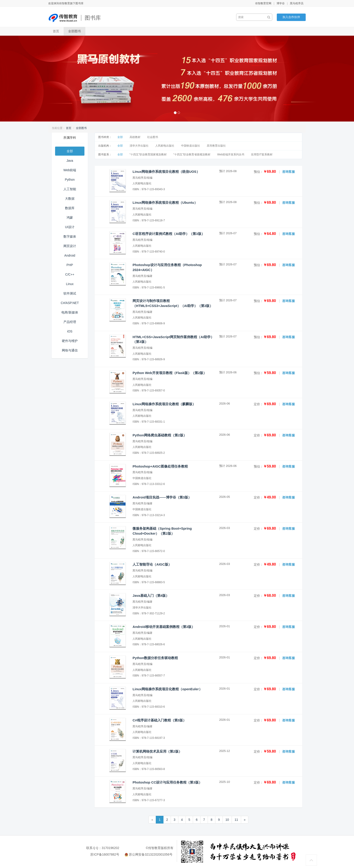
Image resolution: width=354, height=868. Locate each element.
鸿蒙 (70, 218)
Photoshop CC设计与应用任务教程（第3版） (167, 782)
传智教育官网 (263, 3)
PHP (70, 265)
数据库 (70, 208)
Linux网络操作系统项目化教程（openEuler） (167, 689)
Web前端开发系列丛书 (231, 154)
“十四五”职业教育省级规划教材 (192, 154)
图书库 (93, 18)
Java (70, 161)
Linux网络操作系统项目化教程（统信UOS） (166, 172)
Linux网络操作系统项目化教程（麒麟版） (164, 404)
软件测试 (70, 293)
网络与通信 (70, 350)
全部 (70, 151)
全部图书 (75, 31)
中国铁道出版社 (191, 146)
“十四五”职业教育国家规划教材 (148, 154)
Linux (70, 284)
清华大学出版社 (139, 146)
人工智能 (70, 189)
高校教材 (135, 137)
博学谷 (281, 3)
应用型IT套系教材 (262, 154)
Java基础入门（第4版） (151, 595)
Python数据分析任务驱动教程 (155, 658)
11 (236, 820)
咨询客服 (289, 172)
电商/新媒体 (70, 312)
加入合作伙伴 (291, 17)
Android (70, 255)
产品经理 (70, 322)
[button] (27, 79)
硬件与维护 (70, 341)
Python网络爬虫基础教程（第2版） (160, 435)
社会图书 (153, 137)
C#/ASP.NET (70, 303)
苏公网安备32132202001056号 (151, 854)
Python (70, 180)
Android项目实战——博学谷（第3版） (162, 497)
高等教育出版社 (216, 146)
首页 (56, 31)
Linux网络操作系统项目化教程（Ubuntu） (165, 202)
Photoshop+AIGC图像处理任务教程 (160, 466)
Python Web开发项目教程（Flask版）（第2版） (170, 373)
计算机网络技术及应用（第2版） (157, 751)
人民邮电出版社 (165, 146)
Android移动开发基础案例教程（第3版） (164, 627)
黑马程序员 (297, 3)
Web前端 (70, 170)
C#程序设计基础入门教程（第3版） (159, 720)
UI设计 (70, 227)
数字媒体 (70, 236)
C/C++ (70, 274)
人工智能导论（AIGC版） (152, 564)
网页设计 (70, 246)
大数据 (70, 199)
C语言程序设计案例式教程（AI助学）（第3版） (169, 234)
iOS (70, 331)
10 (227, 820)
